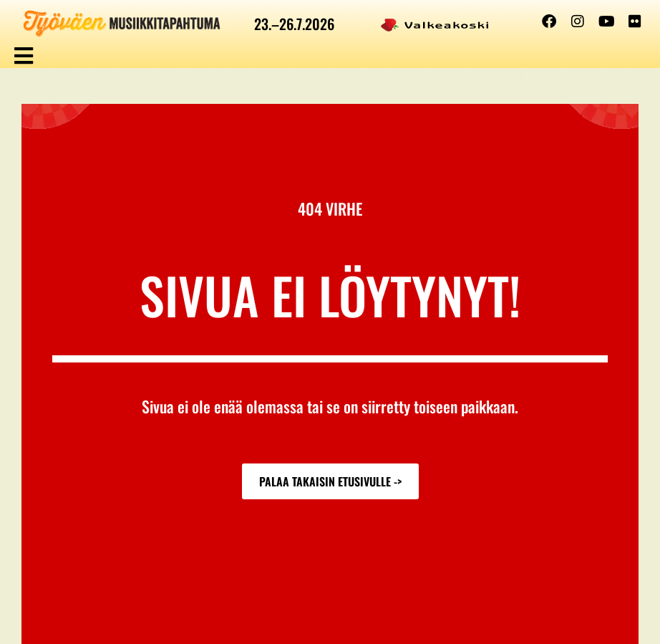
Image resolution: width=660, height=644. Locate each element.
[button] (23, 56)
